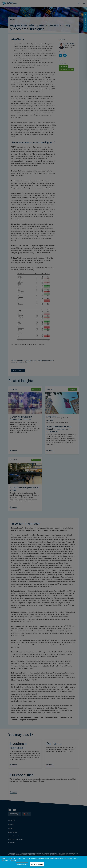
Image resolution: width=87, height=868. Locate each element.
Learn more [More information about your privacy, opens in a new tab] (12, 860)
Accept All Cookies (37, 864)
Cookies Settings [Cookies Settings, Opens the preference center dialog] (22, 864)
